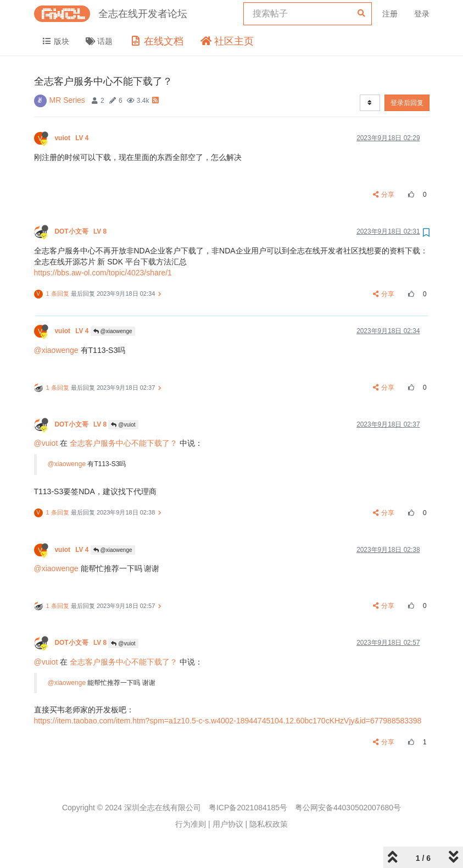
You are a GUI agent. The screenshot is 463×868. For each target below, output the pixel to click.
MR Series (67, 100)
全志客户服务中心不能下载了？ (124, 443)
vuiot (73, 138)
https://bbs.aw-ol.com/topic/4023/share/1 (103, 273)
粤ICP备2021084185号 (248, 808)
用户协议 (228, 824)
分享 (384, 195)
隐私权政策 (269, 824)
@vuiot (123, 425)
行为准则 (191, 824)
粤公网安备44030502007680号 (348, 808)
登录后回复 (407, 103)
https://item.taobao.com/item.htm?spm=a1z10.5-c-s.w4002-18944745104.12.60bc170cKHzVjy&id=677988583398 (228, 721)
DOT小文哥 (82, 231)
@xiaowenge (113, 331)
